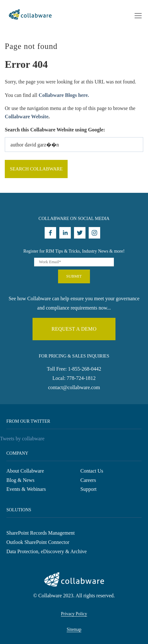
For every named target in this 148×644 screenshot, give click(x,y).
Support (89, 489)
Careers (88, 480)
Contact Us (92, 471)
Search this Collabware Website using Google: (55, 130)
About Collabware (25, 471)
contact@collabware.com (74, 387)
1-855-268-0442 (85, 369)
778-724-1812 (81, 378)
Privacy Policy (74, 614)
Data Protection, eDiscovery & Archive (47, 551)
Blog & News (20, 480)
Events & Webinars (26, 489)
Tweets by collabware (22, 439)
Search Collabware (36, 169)
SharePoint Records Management (41, 533)
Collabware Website (27, 117)
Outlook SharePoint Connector (38, 542)
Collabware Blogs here (63, 95)
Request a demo (74, 329)
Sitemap (74, 629)
